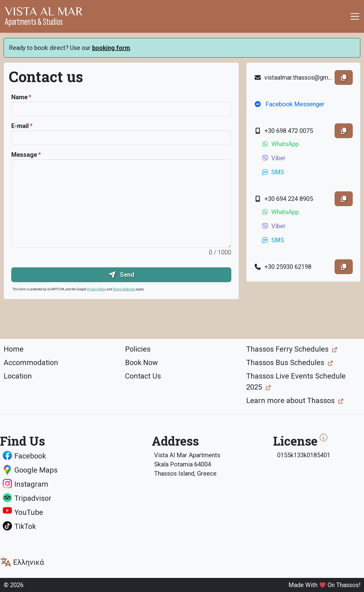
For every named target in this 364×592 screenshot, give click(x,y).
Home (14, 349)
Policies (138, 349)
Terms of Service (124, 289)
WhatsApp (280, 144)
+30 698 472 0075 (283, 131)
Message (24, 155)
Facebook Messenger (289, 104)
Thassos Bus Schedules (285, 363)
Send (121, 275)
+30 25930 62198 (283, 267)
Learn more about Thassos (290, 401)
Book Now (141, 363)
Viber (273, 158)
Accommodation (31, 363)
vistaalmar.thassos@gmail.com (293, 77)
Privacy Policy (97, 289)
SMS (273, 172)
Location (18, 376)
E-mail (20, 126)
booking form (111, 48)
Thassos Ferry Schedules (287, 349)
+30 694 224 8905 (283, 199)
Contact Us (143, 376)
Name (19, 97)
